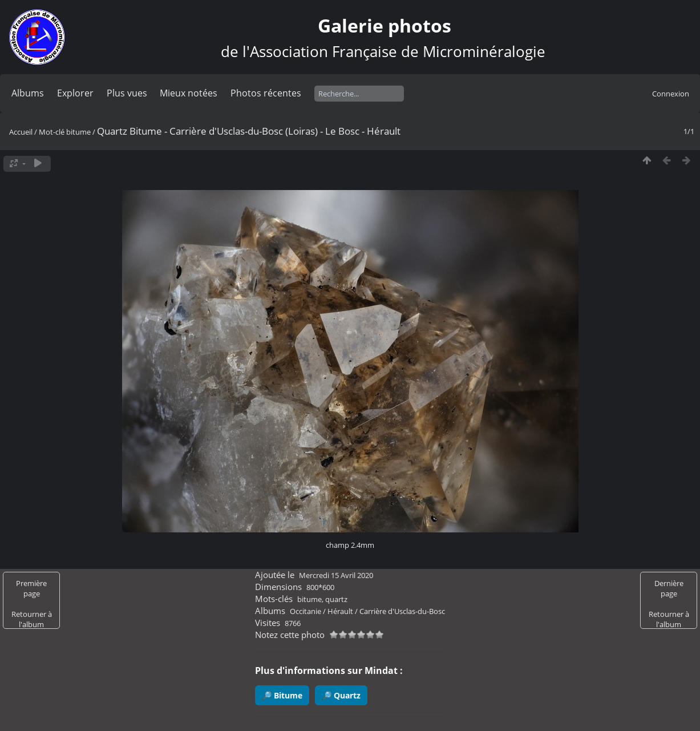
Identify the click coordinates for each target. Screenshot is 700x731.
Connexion (671, 94)
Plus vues (127, 93)
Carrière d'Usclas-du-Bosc (402, 611)
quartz (336, 599)
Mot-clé (52, 132)
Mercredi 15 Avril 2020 (336, 575)
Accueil (21, 132)
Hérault (340, 611)
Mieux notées (189, 93)
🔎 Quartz (341, 695)
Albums (28, 93)
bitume (78, 132)
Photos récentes (266, 93)
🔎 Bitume (282, 695)
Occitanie (306, 611)
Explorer (75, 93)
